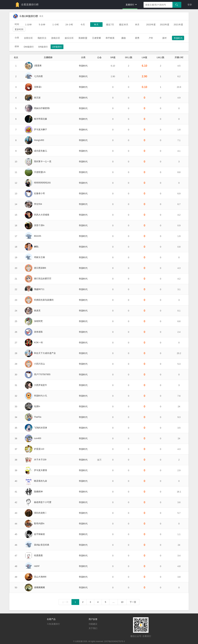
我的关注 (42, 38)
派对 (164, 38)
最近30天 (124, 25)
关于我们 (93, 628)
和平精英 (110, 38)
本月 (137, 25)
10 (122, 602)
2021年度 (178, 25)
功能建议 (93, 624)
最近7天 (110, 25)
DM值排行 (29, 47)
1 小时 (56, 25)
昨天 (96, 25)
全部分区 (28, 38)
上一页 (65, 602)
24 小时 (69, 25)
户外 (151, 38)
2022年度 (165, 25)
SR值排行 (43, 47)
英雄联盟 (83, 38)
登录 (190, 5)
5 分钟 (42, 25)
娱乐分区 (69, 38)
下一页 (133, 602)
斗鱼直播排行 (53, 624)
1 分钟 (28, 25)
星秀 (137, 38)
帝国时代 (178, 38)
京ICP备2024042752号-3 (114, 641)
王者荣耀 (96, 38)
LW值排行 (57, 47)
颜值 (124, 38)
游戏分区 (56, 38)
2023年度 (151, 25)
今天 (83, 25)
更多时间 (19, 29)
